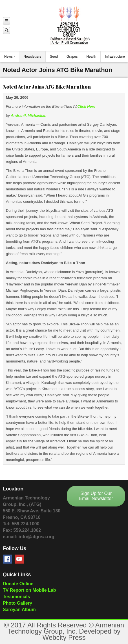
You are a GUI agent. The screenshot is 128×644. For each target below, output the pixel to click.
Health (91, 57)
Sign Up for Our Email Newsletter (96, 496)
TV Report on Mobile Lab (29, 590)
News (8, 57)
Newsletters (32, 57)
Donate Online (18, 584)
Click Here (86, 106)
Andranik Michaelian (28, 115)
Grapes (72, 57)
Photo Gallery (17, 603)
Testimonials (16, 597)
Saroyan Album (19, 610)
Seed (54, 57)
